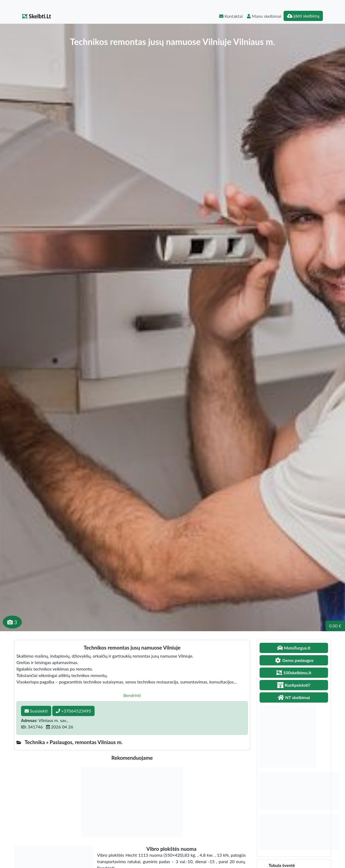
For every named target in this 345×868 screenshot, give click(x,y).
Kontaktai (231, 16)
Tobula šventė (282, 865)
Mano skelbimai (264, 16)
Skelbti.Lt (37, 16)
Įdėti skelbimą (303, 16)
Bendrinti (132, 695)
